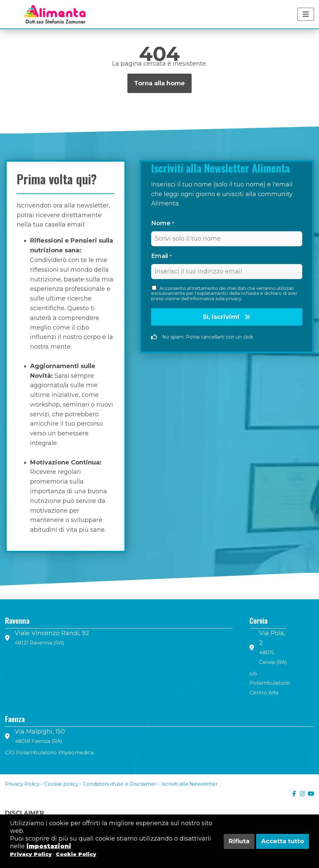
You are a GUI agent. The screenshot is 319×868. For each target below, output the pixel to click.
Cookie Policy (76, 854)
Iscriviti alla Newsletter (189, 784)
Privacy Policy (22, 784)
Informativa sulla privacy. (216, 298)
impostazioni (49, 846)
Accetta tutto (283, 841)
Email (161, 256)
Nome (163, 223)
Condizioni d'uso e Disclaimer (120, 784)
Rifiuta (239, 841)
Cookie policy (61, 784)
